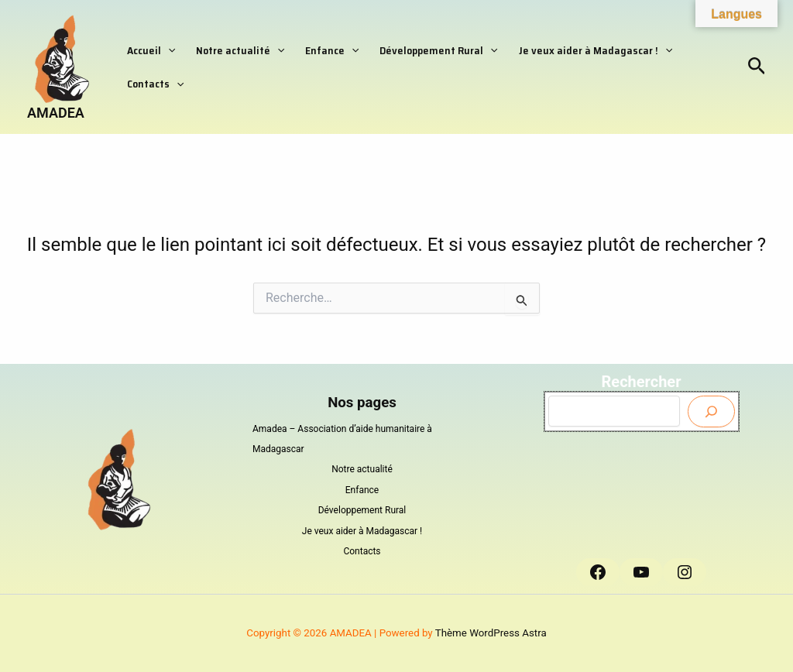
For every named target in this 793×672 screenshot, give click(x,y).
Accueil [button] (149, 47)
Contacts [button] (153, 86)
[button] (166, 47)
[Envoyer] (711, 411)
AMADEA (56, 113)
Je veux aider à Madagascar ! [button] (572, 47)
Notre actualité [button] (232, 47)
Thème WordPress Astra (491, 633)
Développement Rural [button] (421, 47)
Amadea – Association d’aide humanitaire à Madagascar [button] (342, 439)
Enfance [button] (319, 47)
